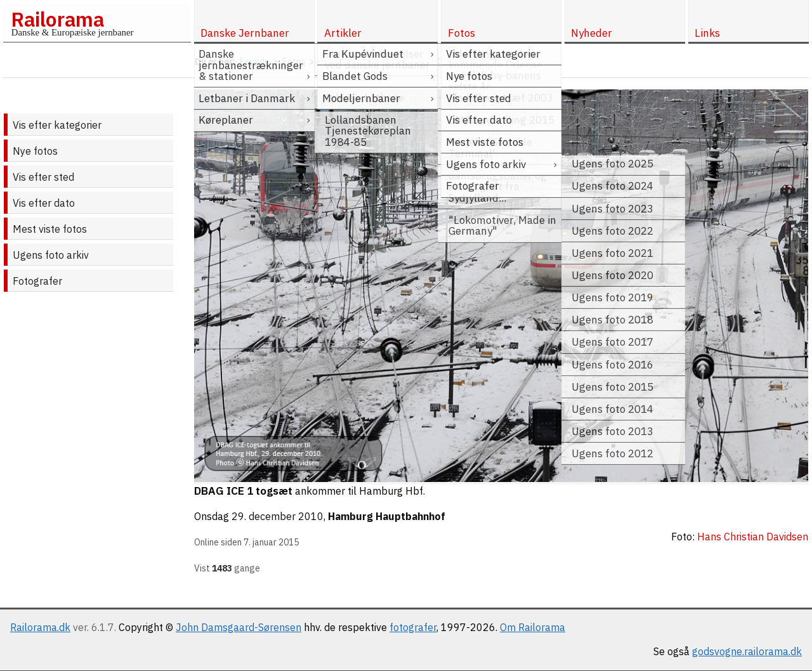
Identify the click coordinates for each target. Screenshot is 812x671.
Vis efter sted (43, 177)
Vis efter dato (44, 203)
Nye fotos (35, 151)
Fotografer (37, 281)
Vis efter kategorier (57, 125)
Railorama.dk (40, 627)
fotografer (413, 627)
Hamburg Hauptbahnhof (387, 516)
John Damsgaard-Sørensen (239, 627)
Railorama (57, 19)
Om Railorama (533, 627)
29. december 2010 (278, 516)
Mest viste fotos (50, 229)
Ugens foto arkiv (51, 255)
